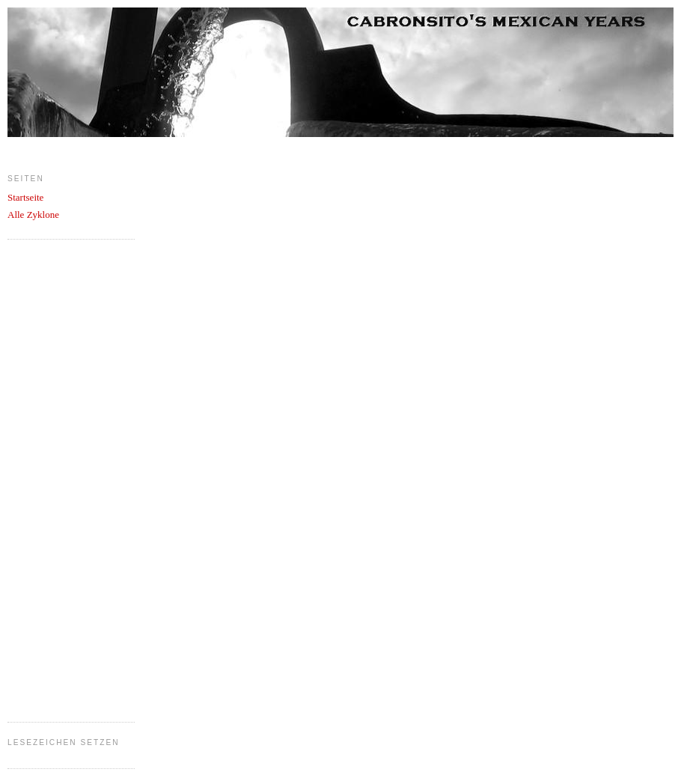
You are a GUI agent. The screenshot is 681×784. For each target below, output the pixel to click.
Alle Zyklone (33, 215)
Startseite (25, 197)
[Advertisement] (67, 478)
